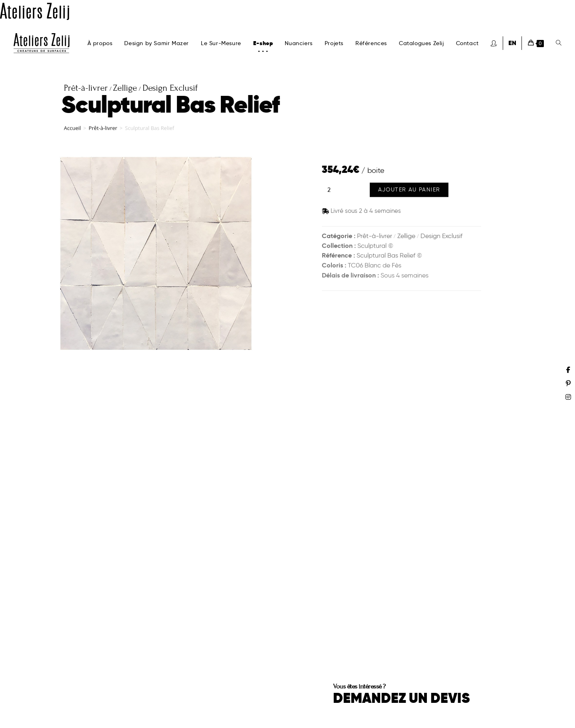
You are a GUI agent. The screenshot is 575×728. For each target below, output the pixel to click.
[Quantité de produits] (329, 191)
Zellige (406, 236)
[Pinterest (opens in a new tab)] (568, 383)
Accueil (72, 131)
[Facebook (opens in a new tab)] (568, 370)
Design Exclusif (441, 236)
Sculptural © (375, 247)
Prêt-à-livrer (103, 131)
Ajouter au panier (409, 191)
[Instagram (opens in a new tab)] (568, 397)
